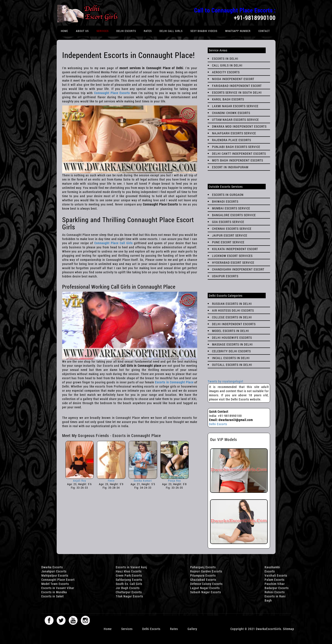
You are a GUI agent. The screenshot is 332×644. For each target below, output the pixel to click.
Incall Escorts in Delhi (231, 358)
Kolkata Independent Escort (235, 249)
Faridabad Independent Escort (237, 86)
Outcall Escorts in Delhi (232, 365)
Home (64, 31)
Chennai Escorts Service (232, 229)
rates (148, 31)
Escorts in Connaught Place (174, 382)
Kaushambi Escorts (272, 569)
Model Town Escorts (55, 584)
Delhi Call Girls (171, 31)
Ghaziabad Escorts (203, 580)
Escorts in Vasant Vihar (58, 588)
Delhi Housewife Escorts (232, 338)
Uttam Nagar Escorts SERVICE (235, 120)
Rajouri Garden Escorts (206, 571)
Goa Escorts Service (228, 222)
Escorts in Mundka (54, 592)
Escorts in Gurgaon (228, 195)
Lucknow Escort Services (232, 256)
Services (103, 31)
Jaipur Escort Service (230, 235)
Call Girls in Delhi (227, 65)
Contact (264, 31)
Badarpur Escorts (277, 588)
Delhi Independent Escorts (234, 324)
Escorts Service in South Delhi (237, 92)
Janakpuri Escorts (54, 571)
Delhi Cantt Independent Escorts (239, 154)
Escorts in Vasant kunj (131, 567)
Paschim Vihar (275, 584)
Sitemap (289, 629)
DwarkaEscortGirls (269, 629)
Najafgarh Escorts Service (234, 133)
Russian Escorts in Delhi (232, 304)
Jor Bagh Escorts (128, 588)
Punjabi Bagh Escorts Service (236, 147)
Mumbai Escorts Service (231, 208)
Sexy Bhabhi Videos (204, 31)
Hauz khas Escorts (129, 571)
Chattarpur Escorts (129, 592)
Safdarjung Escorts (129, 580)
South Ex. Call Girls (129, 584)
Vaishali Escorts (276, 575)
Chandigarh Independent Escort (238, 269)
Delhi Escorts (126, 31)
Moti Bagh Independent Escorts (238, 160)
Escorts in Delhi (225, 59)
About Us (82, 31)
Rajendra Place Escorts (232, 140)
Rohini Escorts (275, 592)
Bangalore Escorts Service (234, 215)
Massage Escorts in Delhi (232, 344)
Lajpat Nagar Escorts (205, 588)
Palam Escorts (275, 580)
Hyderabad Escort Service (233, 262)
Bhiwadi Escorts (225, 201)
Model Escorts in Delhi (231, 331)
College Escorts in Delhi (232, 317)
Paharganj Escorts (203, 567)
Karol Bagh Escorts (228, 99)
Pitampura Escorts (203, 575)
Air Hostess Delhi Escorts (233, 310)
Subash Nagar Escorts (206, 592)
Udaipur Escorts (225, 276)
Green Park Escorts (129, 575)
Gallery (192, 629)
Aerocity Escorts (226, 72)
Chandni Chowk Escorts (231, 113)
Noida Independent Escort (233, 79)
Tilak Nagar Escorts (129, 596)
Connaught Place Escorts (112, 93)
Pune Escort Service (228, 242)
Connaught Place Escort (58, 580)
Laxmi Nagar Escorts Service (235, 106)
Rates (174, 629)
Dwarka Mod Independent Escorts (239, 126)
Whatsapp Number (238, 31)
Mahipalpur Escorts (55, 575)
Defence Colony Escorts (206, 584)
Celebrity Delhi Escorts (231, 351)
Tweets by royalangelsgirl (225, 381)
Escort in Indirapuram (230, 167)
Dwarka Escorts (52, 567)
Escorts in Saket (53, 596)
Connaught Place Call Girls (113, 243)
